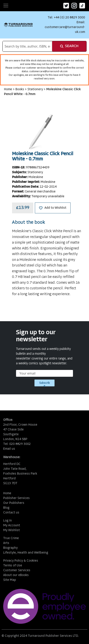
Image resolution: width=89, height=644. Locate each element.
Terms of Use (13, 566)
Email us (9, 449)
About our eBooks (16, 575)
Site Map (10, 580)
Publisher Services (16, 498)
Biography (10, 548)
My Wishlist (12, 530)
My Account (12, 526)
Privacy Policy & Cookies (21, 561)
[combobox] (27, 46)
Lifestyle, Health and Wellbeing (26, 553)
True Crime (11, 538)
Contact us (11, 513)
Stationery (36, 89)
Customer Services (17, 570)
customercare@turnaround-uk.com (48, 72)
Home (8, 89)
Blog (6, 508)
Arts (6, 543)
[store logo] (18, 25)
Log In (8, 521)
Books (20, 89)
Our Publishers (14, 503)
